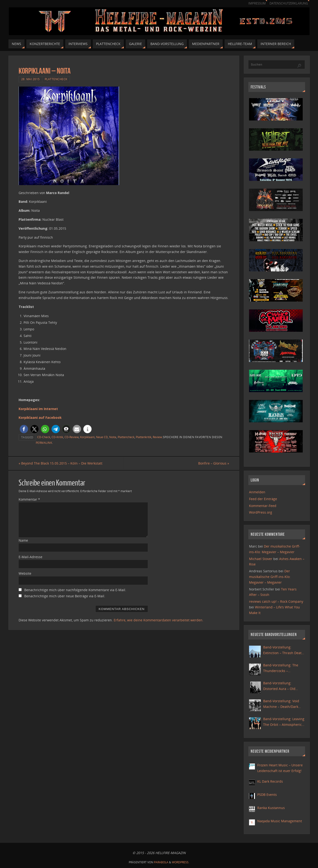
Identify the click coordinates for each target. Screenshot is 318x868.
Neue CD (102, 437)
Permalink (44, 443)
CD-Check (44, 437)
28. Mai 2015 (30, 79)
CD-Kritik (57, 437)
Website (25, 573)
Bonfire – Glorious (214, 463)
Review (157, 437)
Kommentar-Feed (263, 506)
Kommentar (29, 499)
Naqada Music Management (280, 821)
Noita (113, 437)
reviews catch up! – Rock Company (276, 601)
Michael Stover (261, 559)
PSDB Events (267, 795)
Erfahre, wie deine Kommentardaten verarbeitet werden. (159, 620)
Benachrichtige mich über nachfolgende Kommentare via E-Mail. (75, 590)
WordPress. (181, 862)
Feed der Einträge (263, 499)
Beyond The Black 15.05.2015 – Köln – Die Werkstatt (60, 463)
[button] (24, 429)
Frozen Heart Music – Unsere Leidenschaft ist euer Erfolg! (280, 768)
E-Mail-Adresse (30, 557)
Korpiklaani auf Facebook (40, 417)
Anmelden (257, 492)
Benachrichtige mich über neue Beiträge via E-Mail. (65, 596)
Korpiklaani (87, 437)
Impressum (257, 3)
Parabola (161, 862)
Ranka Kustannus (271, 808)
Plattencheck (56, 79)
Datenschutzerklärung (289, 3)
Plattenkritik (144, 437)
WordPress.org (261, 512)
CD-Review (72, 437)
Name (23, 540)
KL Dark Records (270, 781)
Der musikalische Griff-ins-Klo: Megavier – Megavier (270, 577)
